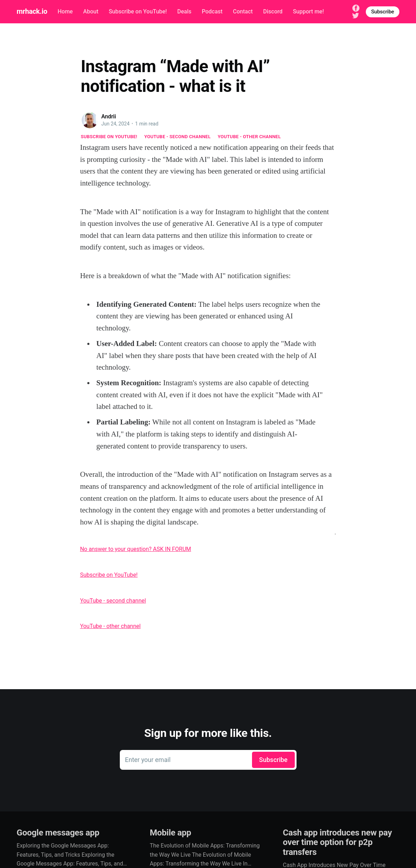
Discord (273, 11)
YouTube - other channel (249, 137)
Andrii (109, 116)
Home (65, 11)
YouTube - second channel (177, 137)
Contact (243, 11)
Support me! (309, 11)
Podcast (212, 11)
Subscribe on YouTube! (138, 11)
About (91, 11)
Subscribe (383, 12)
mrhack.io (32, 11)
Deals (184, 11)
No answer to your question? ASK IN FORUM (135, 549)
